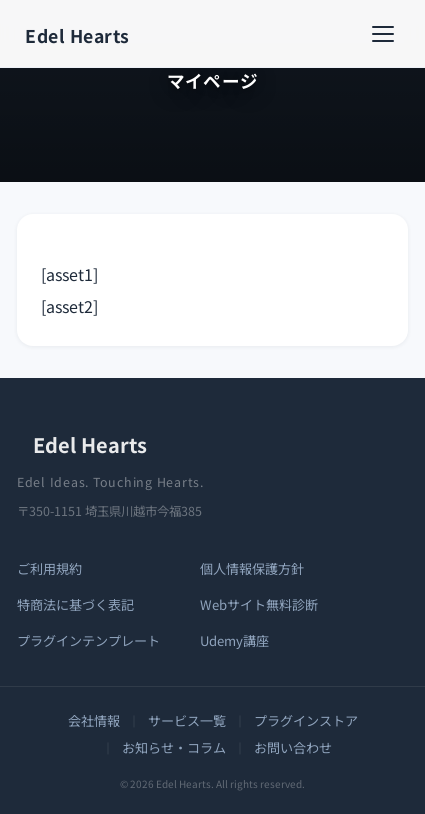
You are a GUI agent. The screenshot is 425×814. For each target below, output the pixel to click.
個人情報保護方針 (252, 568)
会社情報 (94, 720)
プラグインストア (306, 720)
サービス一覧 (187, 720)
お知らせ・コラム (174, 747)
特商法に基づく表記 (75, 604)
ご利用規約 (49, 568)
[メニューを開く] (388, 34)
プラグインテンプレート (88, 640)
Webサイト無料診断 (259, 604)
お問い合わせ (293, 747)
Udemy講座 (234, 640)
